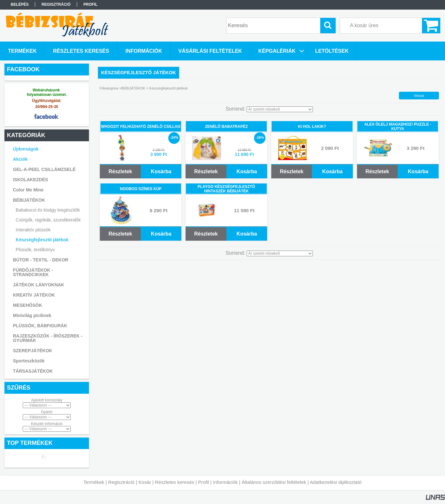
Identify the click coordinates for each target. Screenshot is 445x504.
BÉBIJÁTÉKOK (133, 88)
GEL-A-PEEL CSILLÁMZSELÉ (44, 169)
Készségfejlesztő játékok (42, 240)
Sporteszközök (29, 361)
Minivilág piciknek (32, 315)
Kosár (145, 482)
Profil (203, 482)
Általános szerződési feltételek (274, 482)
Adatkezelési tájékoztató (336, 482)
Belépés (20, 4)
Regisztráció (121, 482)
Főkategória (109, 88)
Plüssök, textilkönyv (35, 250)
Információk (225, 482)
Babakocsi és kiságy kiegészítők (48, 210)
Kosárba (161, 171)
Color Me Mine (28, 190)
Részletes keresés (175, 482)
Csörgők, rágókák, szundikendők (48, 220)
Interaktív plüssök (33, 230)
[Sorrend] (280, 109)
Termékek (94, 482)
